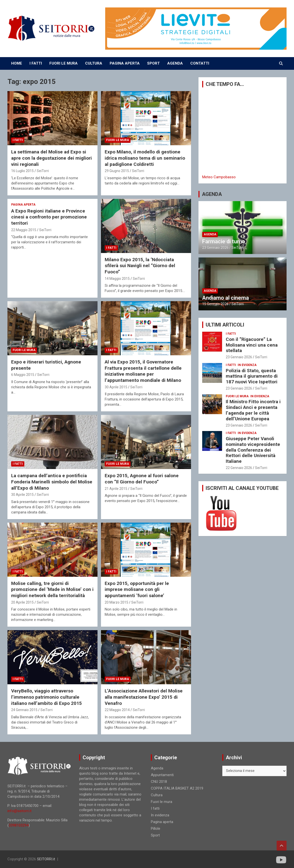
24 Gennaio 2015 (24, 710)
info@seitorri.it (19, 811)
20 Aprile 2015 (22, 602)
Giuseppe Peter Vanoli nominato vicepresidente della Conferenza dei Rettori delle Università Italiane (253, 450)
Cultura (157, 795)
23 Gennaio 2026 (215, 248)
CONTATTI (200, 63)
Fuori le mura (118, 140)
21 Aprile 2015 (116, 489)
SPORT (153, 63)
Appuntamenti (162, 775)
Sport (155, 835)
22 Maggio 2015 (24, 230)
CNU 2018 (159, 782)
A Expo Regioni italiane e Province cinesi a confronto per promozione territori (49, 217)
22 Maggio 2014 (117, 710)
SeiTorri (43, 171)
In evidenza (247, 365)
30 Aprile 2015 (116, 387)
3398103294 (19, 825)
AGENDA (175, 63)
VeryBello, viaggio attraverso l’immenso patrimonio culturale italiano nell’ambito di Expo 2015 (47, 697)
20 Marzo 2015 (116, 602)
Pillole (156, 829)
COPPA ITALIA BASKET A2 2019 (177, 788)
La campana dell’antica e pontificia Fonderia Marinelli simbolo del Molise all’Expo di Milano (52, 482)
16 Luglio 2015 (22, 171)
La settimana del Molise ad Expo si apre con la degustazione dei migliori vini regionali (51, 158)
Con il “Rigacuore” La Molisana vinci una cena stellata (252, 345)
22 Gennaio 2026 (239, 468)
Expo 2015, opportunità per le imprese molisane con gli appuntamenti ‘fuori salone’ (137, 589)
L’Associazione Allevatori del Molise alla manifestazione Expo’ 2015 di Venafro (144, 697)
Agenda (210, 234)
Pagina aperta (23, 205)
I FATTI (36, 63)
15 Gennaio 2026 (215, 304)
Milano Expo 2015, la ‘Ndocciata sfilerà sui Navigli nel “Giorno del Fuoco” (140, 266)
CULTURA (94, 63)
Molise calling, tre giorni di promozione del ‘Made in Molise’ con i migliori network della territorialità (52, 589)
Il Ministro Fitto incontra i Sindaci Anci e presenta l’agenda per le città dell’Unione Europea (253, 410)
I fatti (18, 140)
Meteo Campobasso (219, 177)
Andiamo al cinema (226, 298)
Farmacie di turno (224, 241)
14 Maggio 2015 (117, 279)
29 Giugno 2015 (117, 171)
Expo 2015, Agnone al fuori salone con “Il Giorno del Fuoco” (142, 479)
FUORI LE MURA (64, 63)
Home (17, 63)
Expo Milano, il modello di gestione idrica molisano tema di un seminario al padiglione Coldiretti (145, 158)
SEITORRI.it (46, 859)
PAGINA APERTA (125, 63)
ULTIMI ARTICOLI (225, 325)
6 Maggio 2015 (23, 375)
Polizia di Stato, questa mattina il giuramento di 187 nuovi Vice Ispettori (252, 376)
